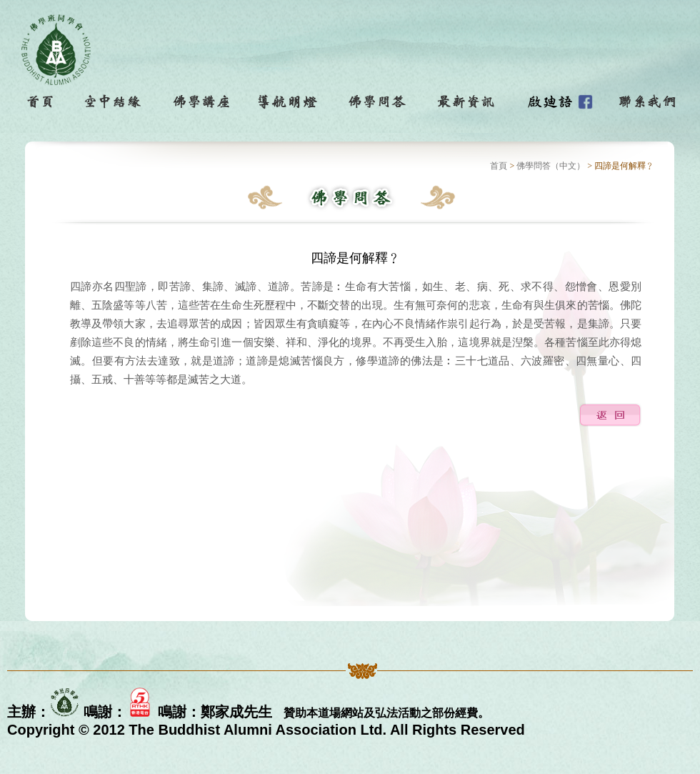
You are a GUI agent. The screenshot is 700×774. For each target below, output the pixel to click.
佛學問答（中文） (551, 166)
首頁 (499, 166)
